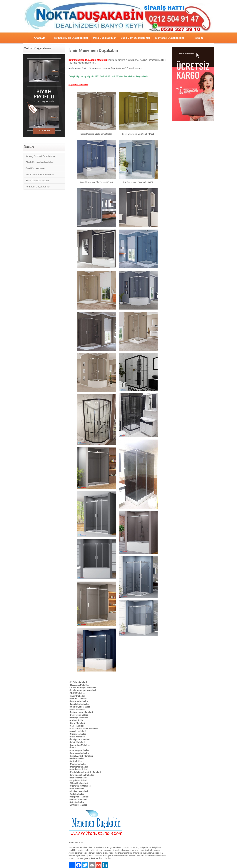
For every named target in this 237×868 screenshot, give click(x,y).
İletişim (198, 38)
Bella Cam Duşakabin (37, 181)
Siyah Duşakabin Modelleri (40, 162)
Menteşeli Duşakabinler (170, 38)
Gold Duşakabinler (35, 168)
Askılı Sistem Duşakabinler (40, 174)
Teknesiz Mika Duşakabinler (71, 38)
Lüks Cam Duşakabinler (136, 38)
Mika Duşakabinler (105, 38)
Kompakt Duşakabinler (38, 187)
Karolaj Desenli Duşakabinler (41, 156)
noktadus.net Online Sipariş (82, 68)
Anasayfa (40, 38)
